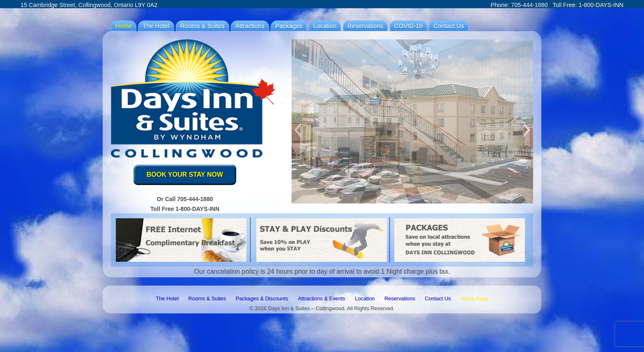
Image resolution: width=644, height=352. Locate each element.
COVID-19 (408, 26)
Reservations (366, 26)
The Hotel (156, 26)
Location (325, 26)
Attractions (250, 26)
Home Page (474, 298)
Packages (289, 26)
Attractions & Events (321, 298)
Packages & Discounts (262, 298)
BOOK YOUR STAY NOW (185, 175)
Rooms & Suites (202, 26)
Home (124, 26)
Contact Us (448, 26)
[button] (298, 130)
